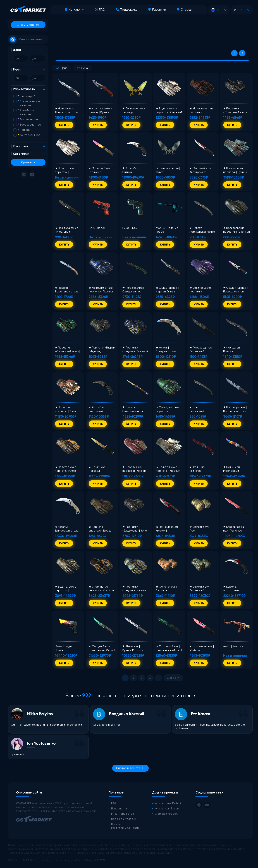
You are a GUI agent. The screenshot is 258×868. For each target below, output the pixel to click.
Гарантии (157, 10)
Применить (28, 162)
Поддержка (127, 10)
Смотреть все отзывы (130, 768)
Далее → (173, 678)
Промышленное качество (29, 103)
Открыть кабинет (28, 25)
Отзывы (184, 10)
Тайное (24, 130)
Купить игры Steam (167, 809)
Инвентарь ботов (122, 814)
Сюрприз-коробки (167, 814)
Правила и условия (123, 819)
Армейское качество (26, 112)
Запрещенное (28, 120)
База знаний (119, 809)
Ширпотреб (27, 96)
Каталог (73, 10)
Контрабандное (29, 135)
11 (159, 678)
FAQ (100, 10)
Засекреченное (29, 125)
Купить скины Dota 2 (168, 803)
